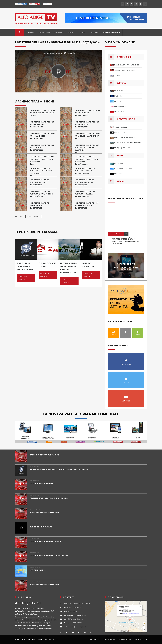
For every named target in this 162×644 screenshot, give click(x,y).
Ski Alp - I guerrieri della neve (125, 148)
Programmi (59, 32)
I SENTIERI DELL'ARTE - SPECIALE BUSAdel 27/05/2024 (40, 205)
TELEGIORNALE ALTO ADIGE (43, 484)
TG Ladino (118, 75)
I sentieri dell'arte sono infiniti (125, 137)
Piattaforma (44, 32)
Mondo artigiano (120, 106)
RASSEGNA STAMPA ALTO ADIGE (45, 455)
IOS (126, 332)
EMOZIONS (119, 91)
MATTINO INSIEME (38, 570)
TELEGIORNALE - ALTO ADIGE (125, 70)
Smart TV (113, 332)
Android (138, 332)
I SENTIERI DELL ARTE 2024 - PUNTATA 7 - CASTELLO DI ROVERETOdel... (43, 160)
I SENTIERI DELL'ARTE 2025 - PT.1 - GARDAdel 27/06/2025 (43, 148)
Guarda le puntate (23, 278)
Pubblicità (94, 32)
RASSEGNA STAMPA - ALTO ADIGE (127, 65)
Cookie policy (109, 639)
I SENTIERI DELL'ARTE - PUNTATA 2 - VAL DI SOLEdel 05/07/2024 (41, 194)
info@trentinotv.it (71, 611)
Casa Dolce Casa (120, 127)
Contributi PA (141, 639)
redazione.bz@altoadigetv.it (75, 627)
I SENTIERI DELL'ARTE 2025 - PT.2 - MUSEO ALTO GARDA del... (88, 136)
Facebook (126, 359)
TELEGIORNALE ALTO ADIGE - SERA (46, 541)
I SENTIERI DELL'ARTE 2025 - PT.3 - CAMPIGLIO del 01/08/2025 (43, 136)
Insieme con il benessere (123, 168)
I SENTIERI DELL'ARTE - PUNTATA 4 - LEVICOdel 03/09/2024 (40, 182)
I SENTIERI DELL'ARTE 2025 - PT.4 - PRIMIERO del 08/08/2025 (88, 124)
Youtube (126, 396)
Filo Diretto (118, 96)
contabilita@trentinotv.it (73, 619)
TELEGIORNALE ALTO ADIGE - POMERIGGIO (50, 498)
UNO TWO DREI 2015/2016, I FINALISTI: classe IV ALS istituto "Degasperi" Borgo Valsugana (125, 241)
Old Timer (118, 174)
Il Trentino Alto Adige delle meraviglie (128, 143)
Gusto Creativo (120, 132)
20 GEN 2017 (116, 234)
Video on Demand (33, 216)
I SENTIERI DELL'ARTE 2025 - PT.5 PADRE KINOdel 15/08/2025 (43, 124)
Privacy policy (125, 639)
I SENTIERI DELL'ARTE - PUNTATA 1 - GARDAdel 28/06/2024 (85, 194)
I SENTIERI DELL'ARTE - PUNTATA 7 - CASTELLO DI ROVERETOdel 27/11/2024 (87, 160)
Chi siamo (30, 32)
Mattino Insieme (120, 101)
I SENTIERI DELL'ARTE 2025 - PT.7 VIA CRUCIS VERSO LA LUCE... (43, 113)
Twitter (126, 378)
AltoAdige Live (126, 264)
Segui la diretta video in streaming (126, 268)
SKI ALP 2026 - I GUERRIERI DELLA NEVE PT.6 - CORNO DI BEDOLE (60, 469)
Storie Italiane (119, 111)
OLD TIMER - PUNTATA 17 (41, 527)
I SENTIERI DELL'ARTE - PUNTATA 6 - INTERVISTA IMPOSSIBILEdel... (41, 172)
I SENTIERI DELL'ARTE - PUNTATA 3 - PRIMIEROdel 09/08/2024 (85, 182)
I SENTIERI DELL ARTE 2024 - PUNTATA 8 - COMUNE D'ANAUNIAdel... (88, 149)
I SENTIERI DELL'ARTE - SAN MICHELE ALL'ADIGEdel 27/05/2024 (87, 205)
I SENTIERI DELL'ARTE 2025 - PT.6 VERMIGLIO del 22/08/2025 (88, 113)
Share (83, 32)
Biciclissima (118, 163)
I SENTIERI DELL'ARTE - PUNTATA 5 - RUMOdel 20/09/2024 (85, 171)
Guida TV (72, 32)
